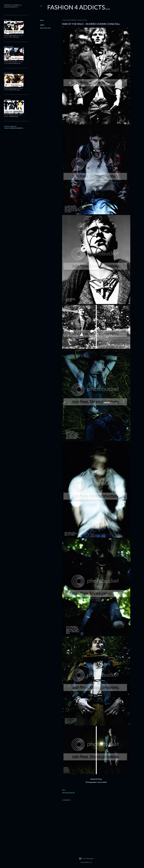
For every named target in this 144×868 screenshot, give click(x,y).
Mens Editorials (45, 28)
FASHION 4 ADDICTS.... (79, 7)
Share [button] (42, 20)
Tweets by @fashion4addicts (14, 128)
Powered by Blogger (86, 859)
